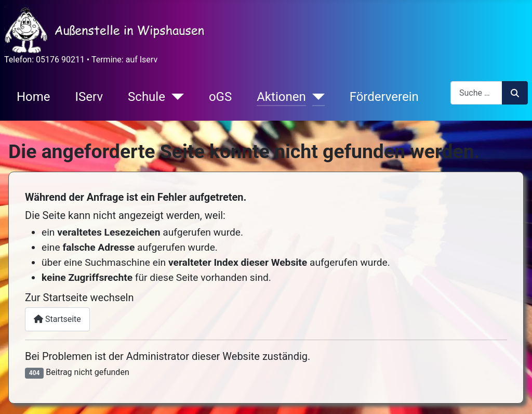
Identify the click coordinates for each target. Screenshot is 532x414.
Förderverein (384, 97)
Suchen (515, 93)
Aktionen (281, 97)
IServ (89, 97)
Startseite (57, 319)
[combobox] (476, 93)
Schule (147, 97)
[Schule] (175, 97)
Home (34, 97)
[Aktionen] (315, 97)
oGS (220, 97)
